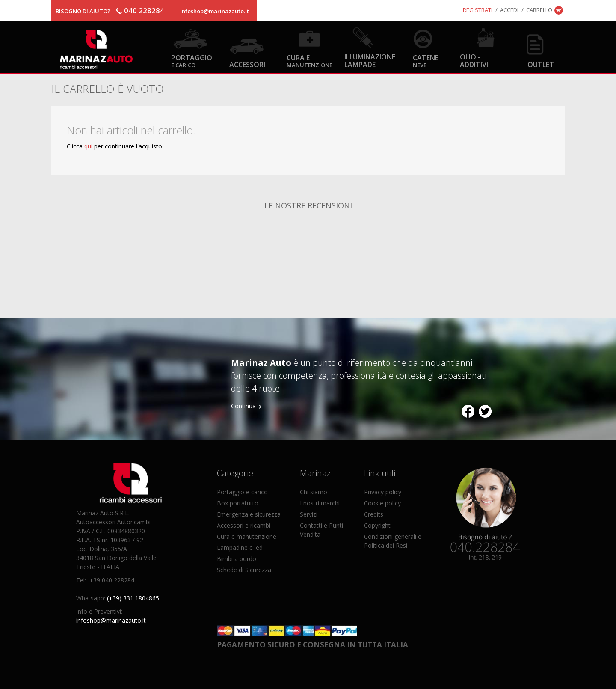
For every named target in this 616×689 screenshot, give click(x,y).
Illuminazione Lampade (370, 60)
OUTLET (541, 64)
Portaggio (192, 61)
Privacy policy (383, 492)
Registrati (478, 10)
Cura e (309, 61)
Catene (426, 61)
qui (88, 146)
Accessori (247, 64)
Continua (243, 406)
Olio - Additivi (474, 60)
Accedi (509, 10)
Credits (374, 514)
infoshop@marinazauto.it (215, 11)
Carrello (539, 10)
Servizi (309, 514)
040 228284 (144, 10)
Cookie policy (382, 503)
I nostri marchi (320, 503)
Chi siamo (314, 492)
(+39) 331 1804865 (133, 598)
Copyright (377, 525)
